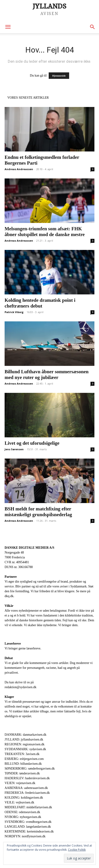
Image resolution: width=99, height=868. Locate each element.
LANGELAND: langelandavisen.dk (28, 827)
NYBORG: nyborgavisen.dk (23, 817)
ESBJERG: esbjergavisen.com (24, 759)
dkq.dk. (9, 596)
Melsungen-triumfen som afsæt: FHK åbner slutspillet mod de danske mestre (45, 232)
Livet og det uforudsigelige (32, 443)
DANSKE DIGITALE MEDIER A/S (29, 548)
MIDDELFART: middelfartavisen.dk (28, 807)
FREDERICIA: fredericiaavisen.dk (27, 793)
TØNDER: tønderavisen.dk (22, 773)
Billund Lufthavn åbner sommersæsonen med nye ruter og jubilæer (47, 375)
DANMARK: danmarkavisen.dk (25, 735)
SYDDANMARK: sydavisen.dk (25, 749)
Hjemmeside (59, 76)
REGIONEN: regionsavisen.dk (24, 744)
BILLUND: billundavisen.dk (23, 764)
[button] (8, 27)
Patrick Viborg (14, 312)
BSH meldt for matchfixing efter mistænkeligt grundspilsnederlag (38, 512)
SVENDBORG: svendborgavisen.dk (28, 822)
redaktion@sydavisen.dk (20, 687)
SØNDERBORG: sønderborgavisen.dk (30, 769)
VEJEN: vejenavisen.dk (20, 783)
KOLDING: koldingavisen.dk (24, 798)
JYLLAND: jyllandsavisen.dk (24, 739)
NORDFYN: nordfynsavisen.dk (25, 836)
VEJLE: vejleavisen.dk (19, 802)
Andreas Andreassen (19, 169)
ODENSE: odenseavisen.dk (22, 812)
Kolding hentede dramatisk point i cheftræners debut (40, 303)
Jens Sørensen (14, 449)
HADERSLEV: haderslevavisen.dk (27, 778)
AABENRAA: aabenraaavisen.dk (26, 788)
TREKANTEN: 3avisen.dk (22, 754)
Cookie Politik (77, 850)
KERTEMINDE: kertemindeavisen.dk (29, 831)
